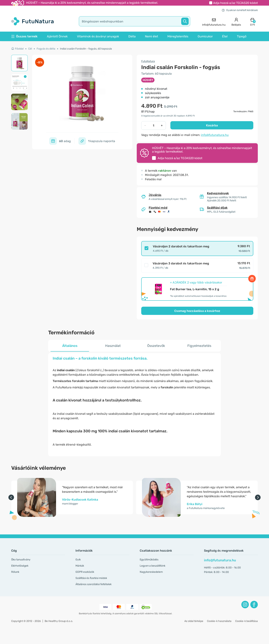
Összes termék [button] (24, 36)
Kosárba (212, 125)
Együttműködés (149, 560)
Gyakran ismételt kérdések (240, 10)
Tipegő (242, 36)
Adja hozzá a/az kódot (235, 3)
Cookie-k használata (219, 621)
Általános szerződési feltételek (93, 584)
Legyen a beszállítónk (153, 566)
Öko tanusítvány (21, 560)
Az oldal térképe (194, 621)
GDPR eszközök (85, 572)
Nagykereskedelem (151, 572)
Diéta (132, 36)
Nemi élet (151, 36)
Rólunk (15, 572)
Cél (30, 49)
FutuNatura (148, 61)
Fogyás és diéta (46, 49)
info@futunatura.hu (215, 135)
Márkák (80, 566)
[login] (236, 21)
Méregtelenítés (178, 36)
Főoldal (17, 49)
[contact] (214, 21)
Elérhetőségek (20, 566)
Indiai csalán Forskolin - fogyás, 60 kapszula (86, 49)
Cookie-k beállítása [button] (246, 621)
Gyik (78, 560)
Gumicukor (205, 36)
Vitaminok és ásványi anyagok (98, 36)
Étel (225, 36)
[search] (134, 21)
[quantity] (153, 125)
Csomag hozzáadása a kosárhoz (197, 311)
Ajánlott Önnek (57, 36)
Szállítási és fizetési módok (91, 578)
